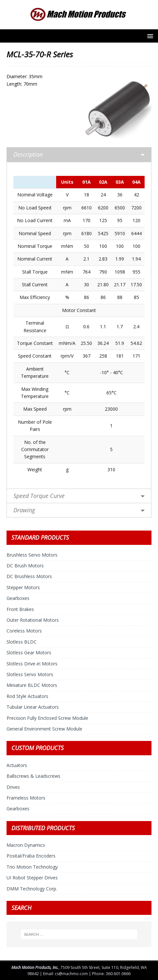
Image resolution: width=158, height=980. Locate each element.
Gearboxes (18, 598)
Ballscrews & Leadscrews (33, 776)
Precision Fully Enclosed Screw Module (47, 718)
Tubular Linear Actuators (33, 707)
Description (28, 154)
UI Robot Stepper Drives (32, 878)
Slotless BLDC (22, 642)
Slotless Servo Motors (30, 674)
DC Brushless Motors (29, 576)
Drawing (24, 510)
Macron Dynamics (26, 845)
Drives (13, 787)
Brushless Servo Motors (32, 555)
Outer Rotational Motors (33, 620)
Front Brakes (20, 609)
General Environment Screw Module (44, 729)
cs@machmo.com (71, 974)
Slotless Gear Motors (29, 653)
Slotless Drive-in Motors (32, 664)
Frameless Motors (26, 798)
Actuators (17, 765)
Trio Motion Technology (32, 867)
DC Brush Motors (25, 566)
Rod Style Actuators (27, 696)
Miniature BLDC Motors (32, 685)
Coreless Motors (24, 631)
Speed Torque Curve (39, 496)
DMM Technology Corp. (32, 889)
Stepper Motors (23, 587)
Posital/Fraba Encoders (31, 856)
